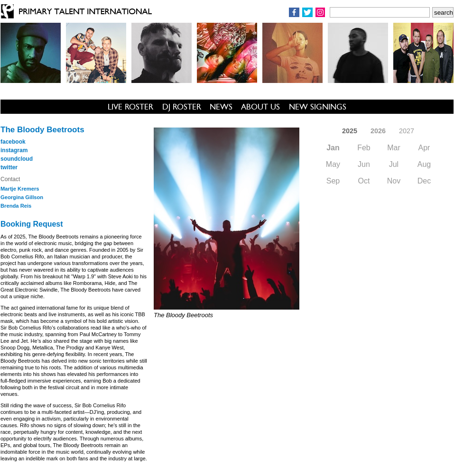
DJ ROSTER (182, 107)
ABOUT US (260, 107)
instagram (14, 150)
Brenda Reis (16, 206)
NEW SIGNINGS (318, 107)
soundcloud (17, 159)
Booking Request (32, 224)
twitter (9, 167)
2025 (350, 131)
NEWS (221, 107)
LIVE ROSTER (130, 107)
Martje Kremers (20, 189)
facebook (13, 142)
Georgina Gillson (22, 197)
